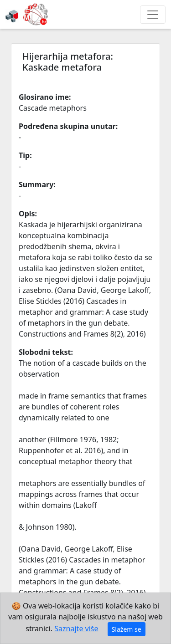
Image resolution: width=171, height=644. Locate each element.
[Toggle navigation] (153, 15)
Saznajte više (76, 629)
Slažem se (127, 629)
